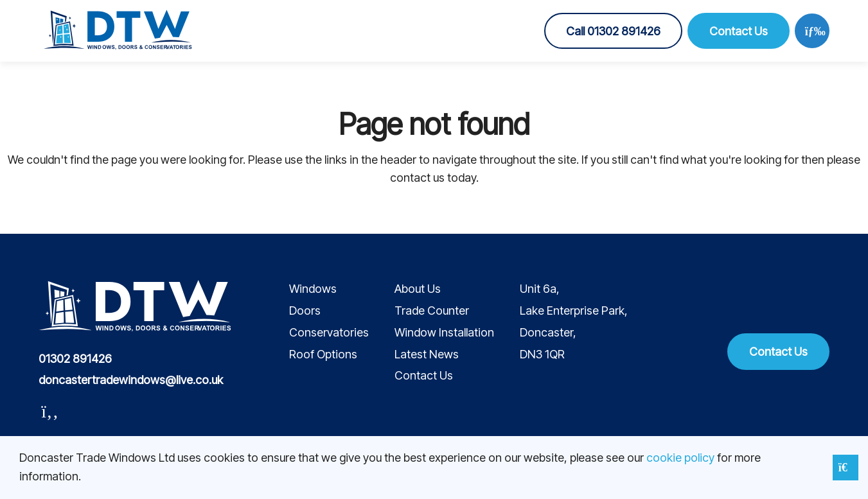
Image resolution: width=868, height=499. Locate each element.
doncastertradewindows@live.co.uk (131, 380)
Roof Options (323, 354)
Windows (313, 289)
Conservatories (329, 332)
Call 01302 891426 (613, 31)
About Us (418, 289)
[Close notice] (846, 468)
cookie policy (680, 458)
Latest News (427, 354)
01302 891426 (75, 359)
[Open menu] (812, 31)
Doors (305, 311)
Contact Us (739, 31)
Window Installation (444, 332)
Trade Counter (432, 311)
